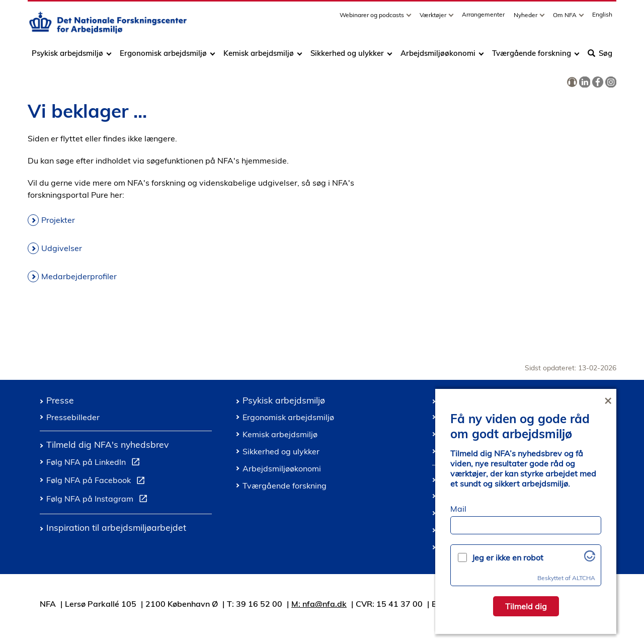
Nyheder (526, 18)
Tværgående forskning (532, 57)
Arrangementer (483, 18)
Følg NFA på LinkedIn (95, 463)
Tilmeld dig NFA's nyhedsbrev (107, 444)
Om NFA (566, 18)
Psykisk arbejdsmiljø (68, 57)
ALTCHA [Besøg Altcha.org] (584, 578)
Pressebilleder (73, 417)
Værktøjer (434, 18)
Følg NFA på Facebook (98, 481)
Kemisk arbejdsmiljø (259, 57)
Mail (458, 509)
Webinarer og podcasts (373, 18)
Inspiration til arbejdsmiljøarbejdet (116, 527)
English (602, 18)
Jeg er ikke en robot (508, 557)
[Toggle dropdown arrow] (410, 18)
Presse (60, 400)
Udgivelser (62, 248)
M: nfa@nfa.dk (319, 604)
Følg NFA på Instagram (99, 500)
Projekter (58, 220)
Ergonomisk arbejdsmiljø (163, 57)
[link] (572, 83)
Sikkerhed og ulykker (347, 57)
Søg (600, 57)
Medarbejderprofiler (79, 276)
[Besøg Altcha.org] (590, 558)
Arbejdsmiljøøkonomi (438, 57)
